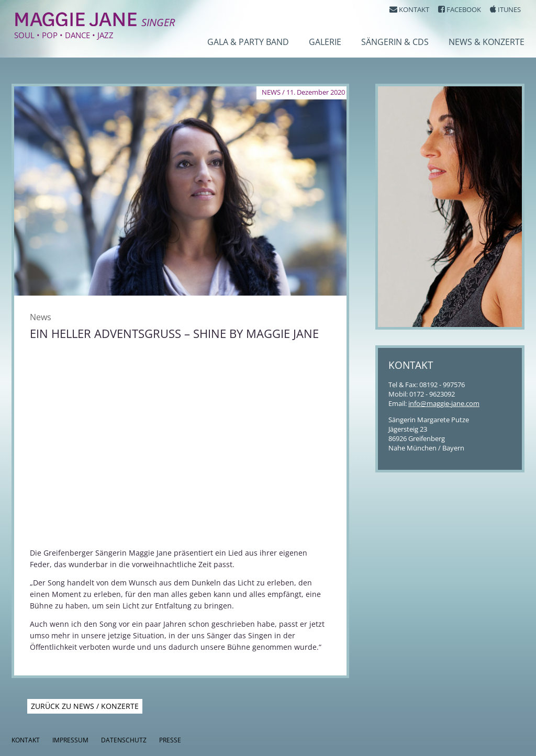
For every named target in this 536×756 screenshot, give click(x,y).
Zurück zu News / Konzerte (85, 706)
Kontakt (26, 740)
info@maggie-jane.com (444, 403)
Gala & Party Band (248, 42)
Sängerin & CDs (395, 42)
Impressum (70, 740)
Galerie (325, 42)
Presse (170, 740)
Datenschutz (124, 740)
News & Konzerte (487, 42)
